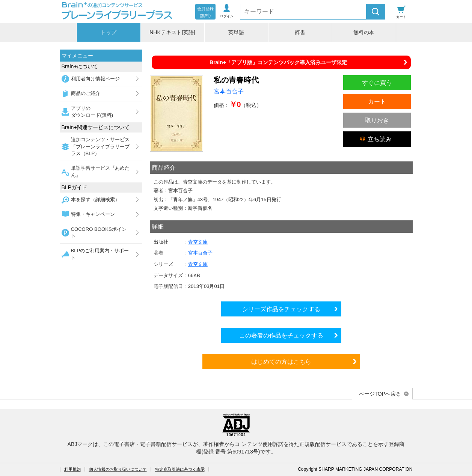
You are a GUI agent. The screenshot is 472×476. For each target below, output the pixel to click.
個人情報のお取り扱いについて (118, 469)
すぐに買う (377, 83)
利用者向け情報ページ (95, 79)
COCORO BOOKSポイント (99, 233)
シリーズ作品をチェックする (281, 309)
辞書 (300, 32)
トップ (109, 32)
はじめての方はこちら (281, 362)
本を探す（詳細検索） (95, 200)
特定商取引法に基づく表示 (180, 469)
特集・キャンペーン (93, 214)
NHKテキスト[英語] (172, 32)
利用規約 (72, 469)
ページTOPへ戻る (380, 394)
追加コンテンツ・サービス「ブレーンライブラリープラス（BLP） (100, 146)
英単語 (236, 32)
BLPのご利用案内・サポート (100, 254)
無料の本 (364, 32)
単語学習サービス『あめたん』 (100, 171)
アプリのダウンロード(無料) (92, 112)
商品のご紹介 (86, 93)
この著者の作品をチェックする (281, 335)
